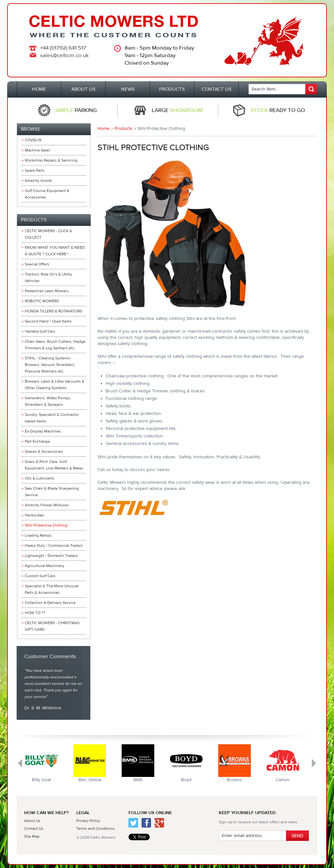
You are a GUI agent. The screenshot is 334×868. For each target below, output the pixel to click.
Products (123, 129)
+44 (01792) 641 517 (63, 48)
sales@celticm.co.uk (64, 55)
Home (104, 129)
